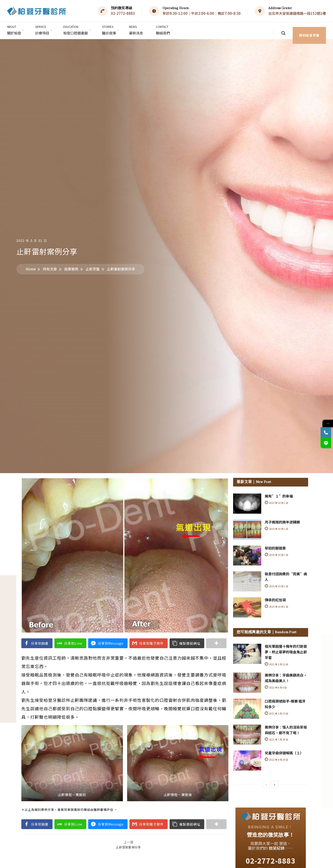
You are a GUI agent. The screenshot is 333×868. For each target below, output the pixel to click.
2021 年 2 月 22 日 (277, 664)
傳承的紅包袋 (275, 600)
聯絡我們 (168, 29)
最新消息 (140, 29)
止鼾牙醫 (93, 269)
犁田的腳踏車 (275, 548)
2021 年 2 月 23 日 (277, 713)
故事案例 (71, 269)
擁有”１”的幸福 (279, 496)
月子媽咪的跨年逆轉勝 (282, 522)
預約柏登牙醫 (301, 31)
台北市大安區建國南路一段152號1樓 (297, 13)
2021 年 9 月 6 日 (276, 687)
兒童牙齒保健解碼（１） (284, 753)
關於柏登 (15, 29)
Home (31, 269)
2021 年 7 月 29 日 (277, 739)
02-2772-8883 (123, 13)
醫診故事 (113, 29)
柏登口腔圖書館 (78, 29)
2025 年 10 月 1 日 (277, 503)
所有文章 (50, 269)
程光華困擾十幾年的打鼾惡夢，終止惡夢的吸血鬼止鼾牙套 (286, 652)
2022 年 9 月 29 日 (277, 759)
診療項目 (44, 29)
